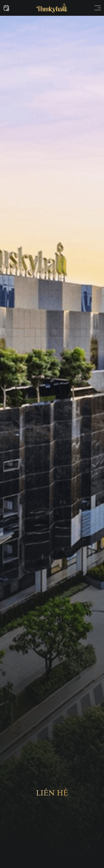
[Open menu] (98, 8)
